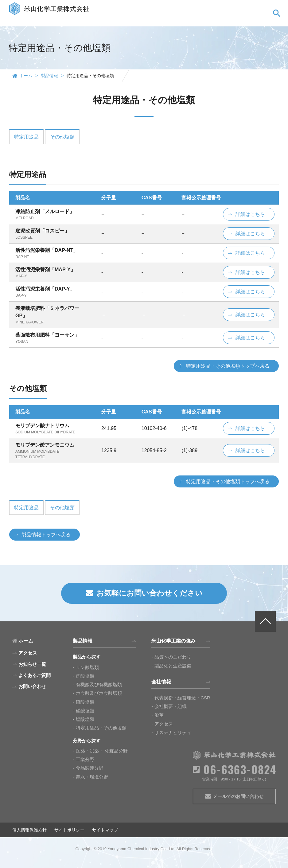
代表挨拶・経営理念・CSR (182, 698)
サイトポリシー (69, 830)
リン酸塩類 (87, 667)
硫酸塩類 (85, 702)
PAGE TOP (265, 621)
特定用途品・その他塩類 (101, 728)
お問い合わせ (243, 19)
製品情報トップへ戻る (46, 535)
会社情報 (173, 19)
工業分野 (85, 759)
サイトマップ (105, 830)
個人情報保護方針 (29, 830)
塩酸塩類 (85, 719)
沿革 (159, 715)
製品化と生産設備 (173, 666)
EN (233, 8)
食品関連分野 (90, 768)
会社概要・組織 (171, 706)
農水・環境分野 (92, 777)
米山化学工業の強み (135, 19)
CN (249, 8)
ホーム (26, 76)
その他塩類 (62, 137)
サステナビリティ (173, 732)
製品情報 (98, 19)
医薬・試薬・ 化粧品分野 (102, 751)
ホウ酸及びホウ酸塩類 (99, 693)
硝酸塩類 (85, 711)
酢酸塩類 (85, 676)
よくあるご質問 (206, 19)
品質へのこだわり (173, 657)
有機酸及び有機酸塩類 (99, 684)
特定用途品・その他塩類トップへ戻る (228, 366)
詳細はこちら (250, 214)
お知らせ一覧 (32, 664)
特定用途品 (26, 137)
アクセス (164, 724)
